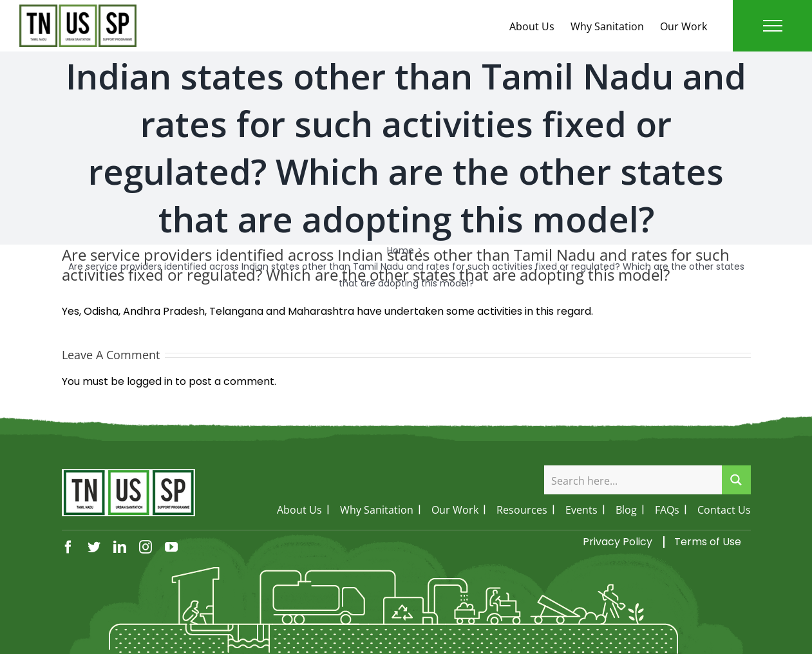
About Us (532, 26)
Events (581, 510)
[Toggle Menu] (773, 26)
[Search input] (634, 480)
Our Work (684, 26)
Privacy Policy (618, 542)
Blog (626, 510)
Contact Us (724, 510)
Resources (522, 510)
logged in (150, 381)
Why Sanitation (607, 26)
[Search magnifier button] (736, 480)
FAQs (667, 510)
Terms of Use (708, 542)
